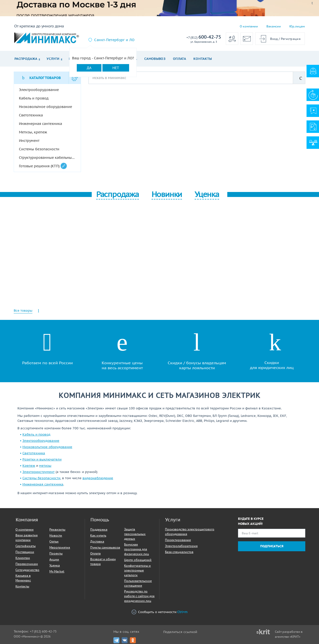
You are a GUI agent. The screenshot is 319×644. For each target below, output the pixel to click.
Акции (54, 559)
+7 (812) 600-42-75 (43, 631)
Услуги (53, 59)
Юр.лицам (297, 26)
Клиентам (23, 558)
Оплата (179, 59)
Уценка (55, 565)
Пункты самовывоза (105, 547)
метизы (45, 466)
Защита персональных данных (135, 534)
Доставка (97, 541)
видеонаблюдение (98, 478)
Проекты (56, 553)
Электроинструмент (39, 472)
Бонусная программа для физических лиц (137, 549)
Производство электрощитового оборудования (190, 532)
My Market (57, 571)
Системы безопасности (41, 478)
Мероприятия (60, 547)
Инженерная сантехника (43, 484)
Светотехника (34, 453)
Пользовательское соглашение (138, 583)
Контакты (203, 59)
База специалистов (179, 552)
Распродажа (26, 59)
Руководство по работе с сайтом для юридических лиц (139, 596)
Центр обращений (138, 560)
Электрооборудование (41, 441)
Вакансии (274, 26)
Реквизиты (57, 529)
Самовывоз (155, 59)
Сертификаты (26, 546)
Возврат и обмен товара (103, 561)
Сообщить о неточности (159, 612)
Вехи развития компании (27, 538)
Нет (116, 68)
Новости (56, 535)
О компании (249, 26)
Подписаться (272, 546)
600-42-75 (204, 37)
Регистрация (291, 39)
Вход (274, 39)
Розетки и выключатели (42, 459)
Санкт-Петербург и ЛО (114, 40)
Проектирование (178, 540)
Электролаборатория (181, 546)
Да (89, 68)
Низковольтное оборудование (47, 447)
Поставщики (25, 552)
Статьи (54, 541)
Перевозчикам (27, 564)
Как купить (98, 535)
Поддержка (99, 529)
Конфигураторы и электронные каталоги (137, 570)
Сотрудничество (27, 570)
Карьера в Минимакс (23, 578)
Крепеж (29, 466)
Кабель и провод (36, 434)
